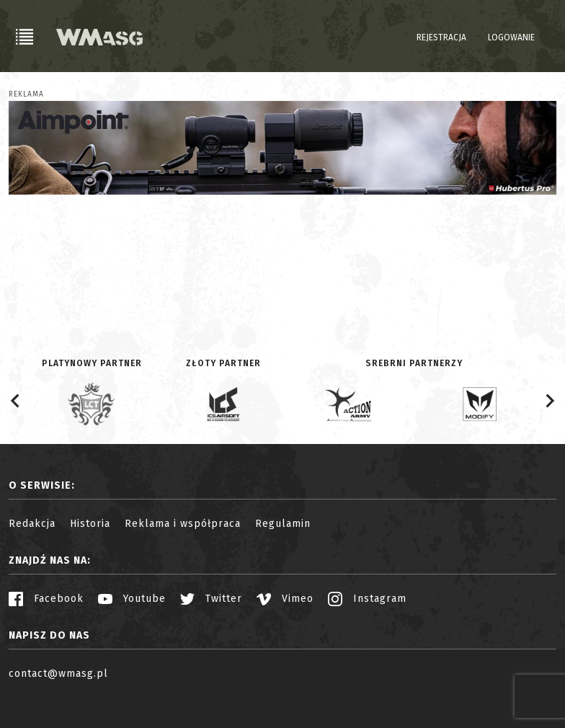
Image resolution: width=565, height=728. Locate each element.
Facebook (46, 599)
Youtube (132, 599)
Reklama (26, 94)
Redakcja (32, 524)
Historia (90, 524)
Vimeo (285, 599)
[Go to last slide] (16, 401)
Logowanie (511, 37)
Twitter (211, 599)
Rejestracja (441, 37)
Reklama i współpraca (183, 524)
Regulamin (283, 524)
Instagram (367, 599)
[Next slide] (549, 401)
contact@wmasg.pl (58, 674)
